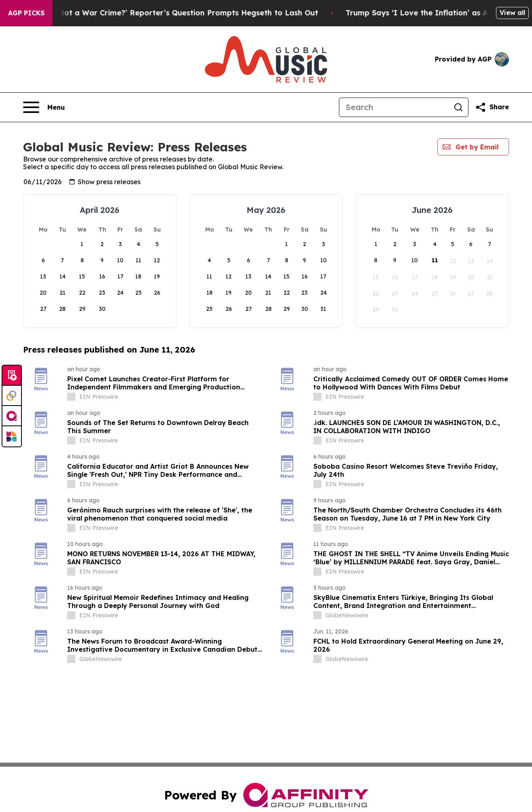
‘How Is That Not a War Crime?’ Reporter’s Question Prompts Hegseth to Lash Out (176, 13)
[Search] (394, 107)
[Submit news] (12, 376)
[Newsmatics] (12, 436)
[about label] (71, 397)
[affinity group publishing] (12, 416)
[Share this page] (492, 107)
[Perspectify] (12, 396)
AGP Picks (26, 13)
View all (512, 13)
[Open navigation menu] (44, 107)
